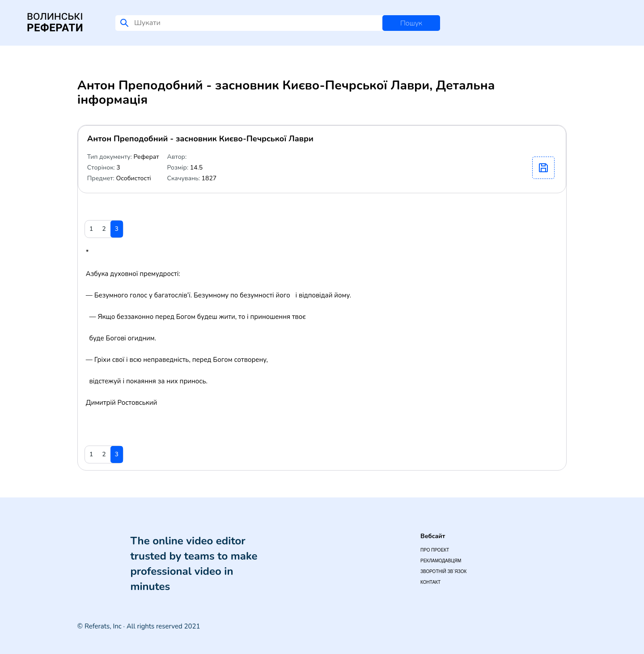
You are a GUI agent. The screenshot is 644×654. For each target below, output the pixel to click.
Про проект (435, 550)
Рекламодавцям (441, 561)
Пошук (411, 23)
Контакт (430, 582)
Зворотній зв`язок (443, 571)
